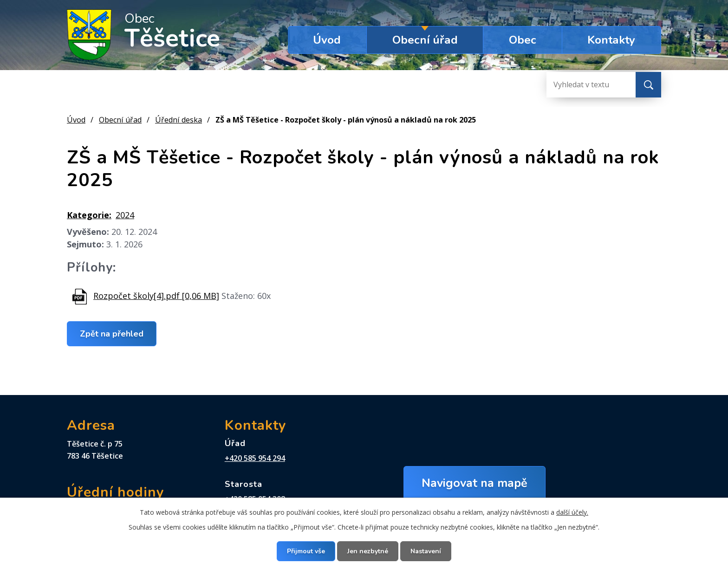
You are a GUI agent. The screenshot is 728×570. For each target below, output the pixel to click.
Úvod (327, 40)
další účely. (572, 512)
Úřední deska (179, 120)
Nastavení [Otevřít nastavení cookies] (426, 551)
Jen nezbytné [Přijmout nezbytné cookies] (368, 551)
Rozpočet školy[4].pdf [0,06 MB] (156, 296)
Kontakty (611, 40)
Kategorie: (89, 215)
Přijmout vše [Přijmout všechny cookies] (306, 551)
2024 (125, 215)
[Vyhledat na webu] (584, 85)
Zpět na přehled (112, 334)
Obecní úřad (425, 40)
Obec (523, 40)
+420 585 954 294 (255, 458)
